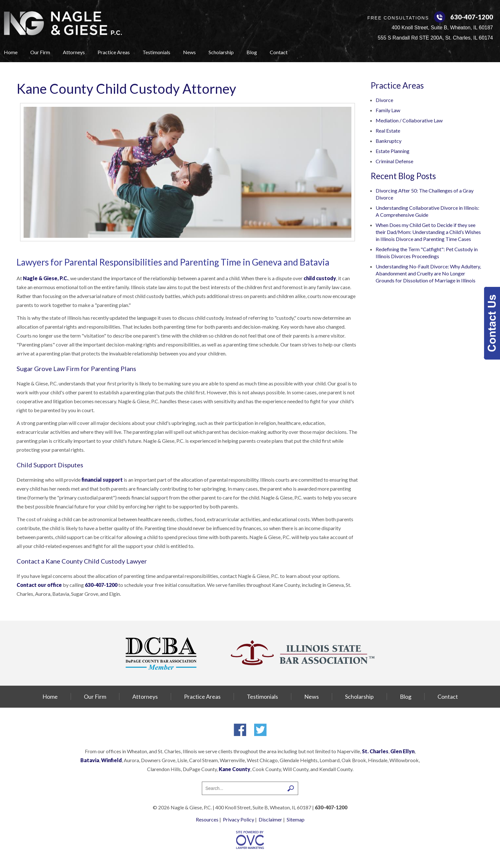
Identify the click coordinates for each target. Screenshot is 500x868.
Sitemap (296, 819)
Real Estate (388, 131)
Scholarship (221, 52)
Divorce (384, 100)
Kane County (235, 769)
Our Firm (40, 52)
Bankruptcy (389, 141)
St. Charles (375, 751)
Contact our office (40, 585)
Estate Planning (393, 151)
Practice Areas (114, 52)
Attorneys (74, 52)
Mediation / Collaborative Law (409, 120)
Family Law (388, 110)
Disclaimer (270, 819)
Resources (207, 819)
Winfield (111, 760)
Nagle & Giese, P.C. (46, 278)
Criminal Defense (394, 161)
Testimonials (156, 52)
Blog (252, 52)
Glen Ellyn (402, 751)
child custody (320, 278)
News (189, 52)
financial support (102, 480)
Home (11, 52)
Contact (279, 52)
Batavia (90, 760)
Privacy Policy (239, 819)
